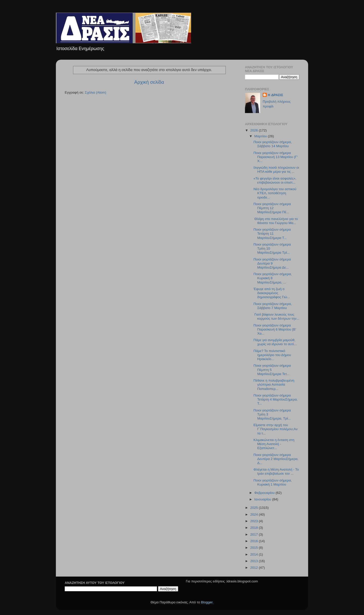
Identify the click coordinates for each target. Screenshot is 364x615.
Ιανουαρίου (263, 499)
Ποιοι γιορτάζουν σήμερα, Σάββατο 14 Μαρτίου (273, 144)
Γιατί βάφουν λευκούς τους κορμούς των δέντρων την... (276, 316)
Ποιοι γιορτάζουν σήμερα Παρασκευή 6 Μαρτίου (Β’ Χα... (275, 329)
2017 (255, 534)
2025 (255, 508)
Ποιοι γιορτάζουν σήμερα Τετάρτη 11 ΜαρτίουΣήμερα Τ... (272, 234)
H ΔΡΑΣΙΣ (275, 95)
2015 (255, 548)
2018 (255, 528)
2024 (255, 514)
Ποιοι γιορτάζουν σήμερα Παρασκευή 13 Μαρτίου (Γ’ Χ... (276, 157)
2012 (255, 568)
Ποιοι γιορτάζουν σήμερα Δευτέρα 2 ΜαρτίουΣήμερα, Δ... (276, 459)
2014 (255, 554)
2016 (255, 541)
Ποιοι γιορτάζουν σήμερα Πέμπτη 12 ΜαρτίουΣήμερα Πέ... (272, 208)
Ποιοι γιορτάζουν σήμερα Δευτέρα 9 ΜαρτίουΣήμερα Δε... (272, 263)
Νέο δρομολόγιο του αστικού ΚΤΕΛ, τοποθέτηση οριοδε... (275, 193)
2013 (255, 561)
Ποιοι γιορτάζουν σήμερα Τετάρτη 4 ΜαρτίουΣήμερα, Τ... (276, 399)
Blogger (207, 602)
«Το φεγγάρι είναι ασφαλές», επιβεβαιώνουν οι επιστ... (275, 180)
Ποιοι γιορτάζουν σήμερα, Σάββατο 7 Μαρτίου (273, 306)
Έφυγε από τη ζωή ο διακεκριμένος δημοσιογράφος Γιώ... (272, 293)
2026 (255, 130)
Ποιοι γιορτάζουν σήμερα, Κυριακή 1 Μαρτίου (273, 482)
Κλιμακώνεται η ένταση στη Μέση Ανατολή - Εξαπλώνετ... (274, 444)
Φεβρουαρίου (265, 493)
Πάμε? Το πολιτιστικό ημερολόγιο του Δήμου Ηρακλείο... (272, 355)
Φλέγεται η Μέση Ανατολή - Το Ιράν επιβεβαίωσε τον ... (276, 471)
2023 (255, 521)
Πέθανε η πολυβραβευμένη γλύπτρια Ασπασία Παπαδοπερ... (274, 385)
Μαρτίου (261, 136)
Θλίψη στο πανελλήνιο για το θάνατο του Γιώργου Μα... (276, 221)
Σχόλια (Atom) (96, 92)
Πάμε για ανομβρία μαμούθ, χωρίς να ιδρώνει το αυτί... (275, 342)
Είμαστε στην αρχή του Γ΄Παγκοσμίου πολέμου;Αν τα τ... (276, 429)
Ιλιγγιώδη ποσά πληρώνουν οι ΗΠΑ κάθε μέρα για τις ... (276, 170)
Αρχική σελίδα (149, 82)
